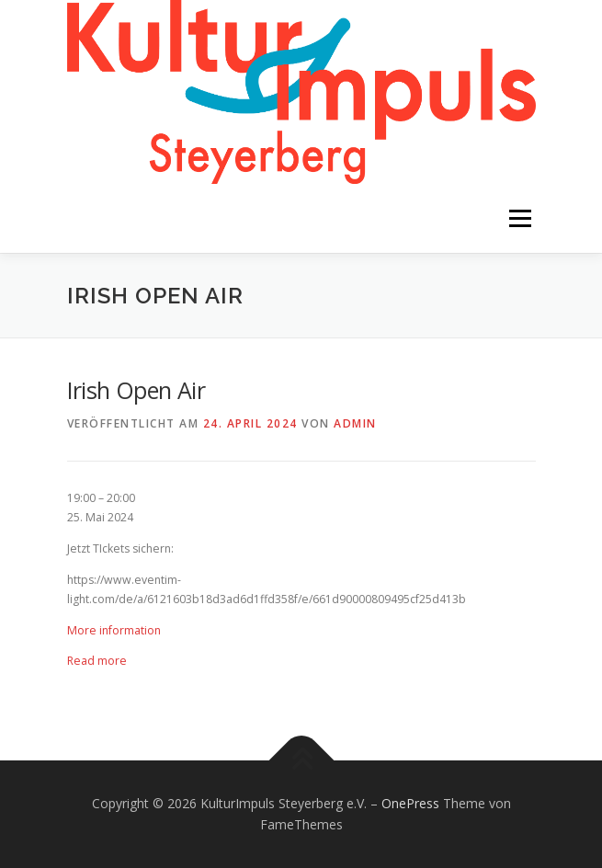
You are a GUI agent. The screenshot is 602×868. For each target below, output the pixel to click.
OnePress (410, 803)
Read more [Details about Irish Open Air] (97, 661)
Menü (519, 218)
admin (355, 423)
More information (114, 630)
